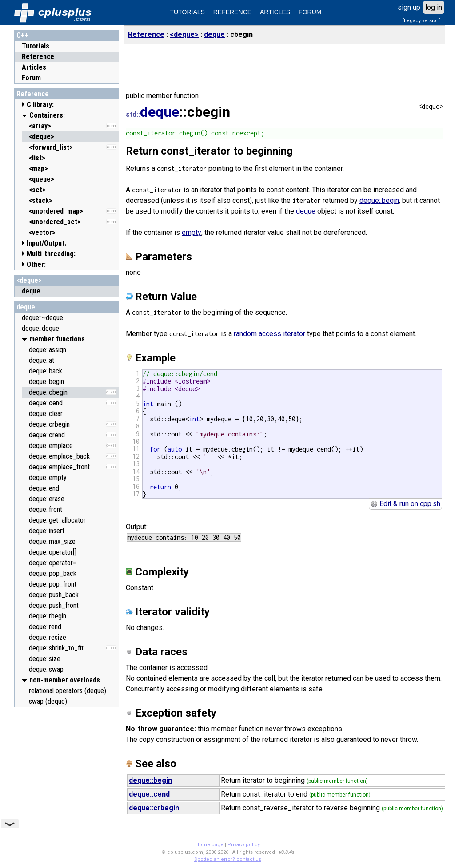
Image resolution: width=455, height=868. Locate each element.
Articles (34, 67)
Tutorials (36, 46)
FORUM (310, 12)
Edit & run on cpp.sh (405, 504)
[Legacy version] (422, 21)
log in (434, 7)
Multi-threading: (51, 254)
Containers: (47, 115)
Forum (31, 78)
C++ (22, 35)
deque (26, 307)
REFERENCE (232, 12)
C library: (40, 105)
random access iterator (269, 334)
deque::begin (379, 200)
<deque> (29, 280)
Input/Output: (46, 243)
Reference (38, 57)
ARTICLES (275, 12)
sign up (409, 7)
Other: (36, 264)
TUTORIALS (188, 12)
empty (192, 232)
